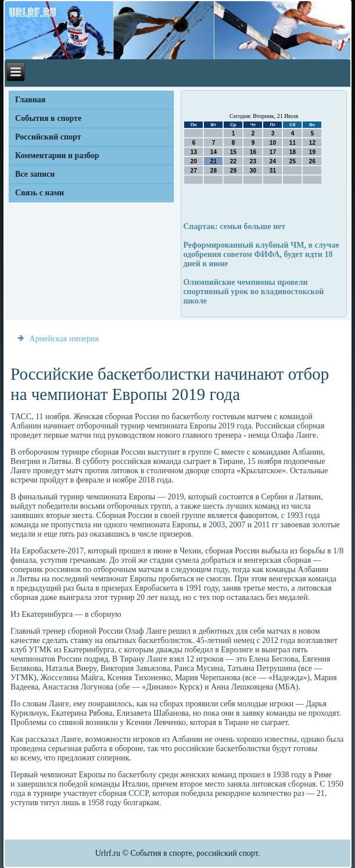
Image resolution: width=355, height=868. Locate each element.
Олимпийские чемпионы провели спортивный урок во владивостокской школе (253, 292)
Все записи (35, 174)
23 (253, 161)
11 (293, 143)
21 (214, 161)
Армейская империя (64, 339)
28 (214, 171)
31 (273, 171)
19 (312, 152)
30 (253, 171)
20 (194, 161)
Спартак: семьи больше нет (234, 226)
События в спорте (48, 118)
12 (312, 143)
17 (273, 152)
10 (273, 143)
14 (214, 152)
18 (293, 152)
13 (194, 152)
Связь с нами (40, 193)
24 (273, 161)
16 (253, 152)
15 (233, 152)
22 (233, 161)
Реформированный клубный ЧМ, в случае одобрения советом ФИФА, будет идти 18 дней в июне (261, 254)
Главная (30, 100)
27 (194, 171)
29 (233, 171)
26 (312, 161)
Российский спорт (48, 137)
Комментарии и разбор (57, 156)
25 (293, 161)
